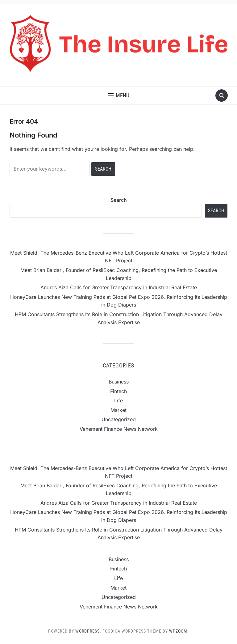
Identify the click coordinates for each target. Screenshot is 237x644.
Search (119, 200)
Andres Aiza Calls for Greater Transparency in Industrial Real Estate (119, 287)
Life (118, 400)
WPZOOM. (179, 631)
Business (119, 382)
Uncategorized (119, 419)
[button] (118, 95)
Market (118, 410)
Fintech (118, 391)
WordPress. (88, 631)
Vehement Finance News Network (119, 429)
